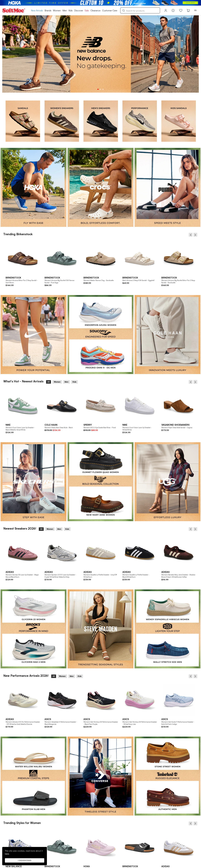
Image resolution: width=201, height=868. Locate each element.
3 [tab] (103, 89)
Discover (79, 10)
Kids (71, 10)
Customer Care (110, 10)
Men (65, 10)
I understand (25, 860)
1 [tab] (98, 89)
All (49, 382)
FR (195, 10)
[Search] (140, 10)
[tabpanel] (100, 54)
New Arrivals (37, 10)
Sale (87, 10)
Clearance (95, 10)
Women (57, 10)
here (7, 854)
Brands (48, 10)
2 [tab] (100, 89)
